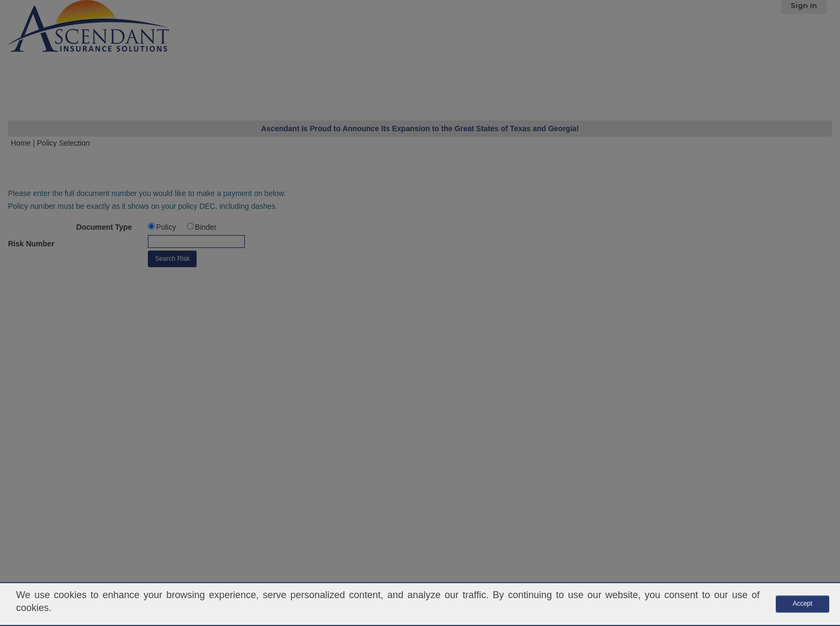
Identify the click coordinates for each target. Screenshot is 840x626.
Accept (803, 604)
